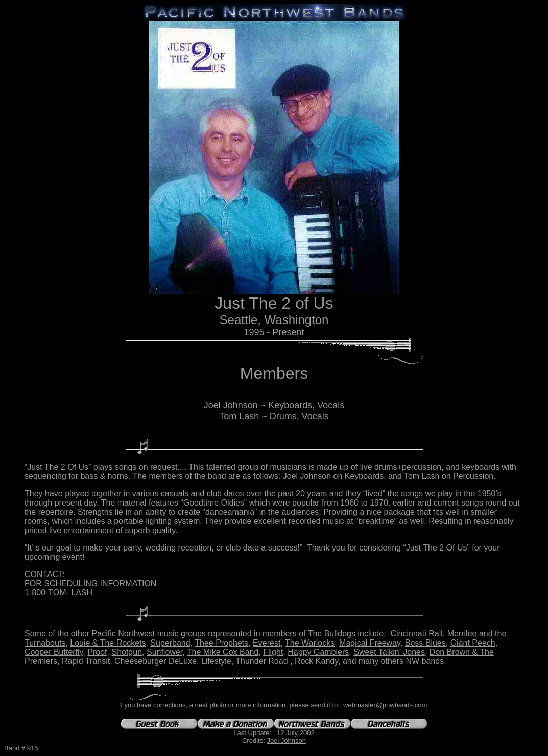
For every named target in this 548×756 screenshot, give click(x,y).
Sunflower (164, 652)
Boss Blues (425, 643)
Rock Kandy (316, 661)
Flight (273, 652)
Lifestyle (216, 661)
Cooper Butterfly (54, 652)
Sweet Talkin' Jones (389, 652)
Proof (97, 652)
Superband (170, 643)
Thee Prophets (221, 643)
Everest (267, 643)
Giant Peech (473, 643)
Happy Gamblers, (319, 652)
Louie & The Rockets (108, 643)
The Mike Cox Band (223, 652)
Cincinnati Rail (417, 634)
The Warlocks (310, 643)
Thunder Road (261, 661)
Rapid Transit (86, 661)
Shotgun (127, 652)
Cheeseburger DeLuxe (156, 661)
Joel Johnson (286, 740)
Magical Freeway (370, 643)
